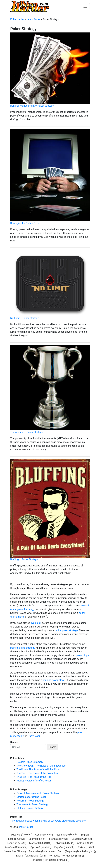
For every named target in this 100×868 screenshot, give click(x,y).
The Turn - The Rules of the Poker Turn (38, 773)
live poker (36, 623)
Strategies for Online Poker (25, 223)
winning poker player (54, 680)
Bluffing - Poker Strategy (30, 808)
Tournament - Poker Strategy (32, 804)
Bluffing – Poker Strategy (24, 559)
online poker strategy (66, 630)
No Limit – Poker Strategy (24, 318)
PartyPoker (34, 736)
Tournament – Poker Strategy (26, 432)
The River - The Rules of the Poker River (38, 769)
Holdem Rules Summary (30, 762)
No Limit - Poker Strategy (30, 801)
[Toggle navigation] (85, 6)
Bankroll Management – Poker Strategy (32, 106)
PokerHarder (26, 827)
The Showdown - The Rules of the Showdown (41, 766)
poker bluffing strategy (23, 648)
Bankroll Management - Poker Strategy (38, 793)
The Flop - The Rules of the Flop (34, 777)
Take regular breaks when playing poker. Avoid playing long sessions (48, 821)
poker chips (82, 655)
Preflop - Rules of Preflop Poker (34, 781)
